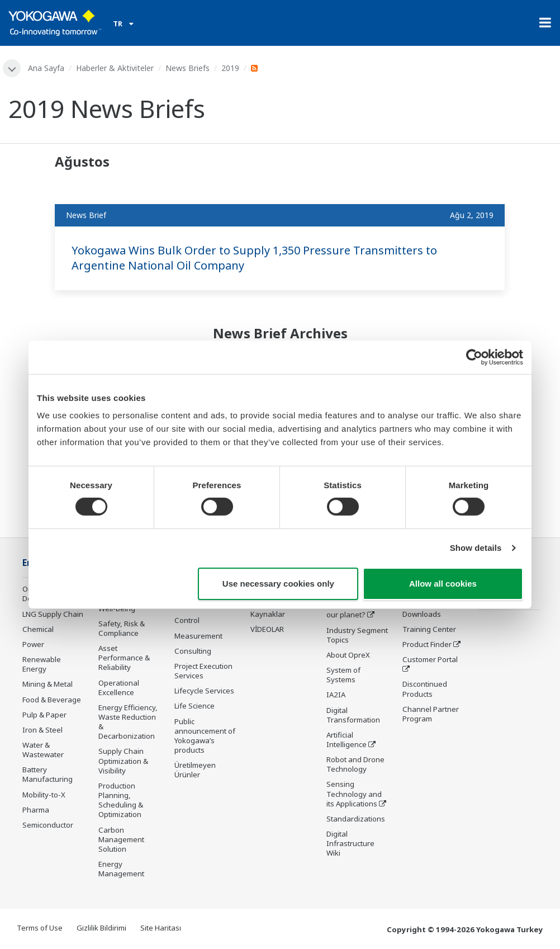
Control (187, 620)
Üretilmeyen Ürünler (195, 770)
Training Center (429, 629)
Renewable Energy (42, 664)
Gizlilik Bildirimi (101, 928)
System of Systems (343, 675)
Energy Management (121, 869)
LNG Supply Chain (53, 614)
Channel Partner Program (431, 714)
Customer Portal (430, 659)
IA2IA (336, 695)
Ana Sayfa (46, 68)
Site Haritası (161, 928)
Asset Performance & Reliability (124, 658)
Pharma (36, 810)
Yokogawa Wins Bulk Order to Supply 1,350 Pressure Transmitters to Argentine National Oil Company (254, 258)
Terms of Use (40, 928)
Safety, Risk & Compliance (122, 628)
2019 (230, 68)
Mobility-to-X (44, 795)
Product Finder (427, 644)
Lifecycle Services (204, 691)
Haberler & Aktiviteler (115, 68)
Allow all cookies (443, 584)
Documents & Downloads (425, 609)
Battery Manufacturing (48, 774)
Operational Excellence (119, 688)
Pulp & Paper (44, 715)
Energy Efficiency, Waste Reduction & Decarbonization (128, 722)
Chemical (38, 629)
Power (33, 644)
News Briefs (188, 68)
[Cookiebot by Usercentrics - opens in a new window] (474, 357)
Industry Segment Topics (357, 635)
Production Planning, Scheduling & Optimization (121, 800)
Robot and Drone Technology (355, 764)
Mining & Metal (48, 684)
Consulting (193, 651)
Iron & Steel (42, 730)
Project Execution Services (203, 671)
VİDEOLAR (267, 629)
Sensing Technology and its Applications (354, 794)
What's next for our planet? (352, 610)
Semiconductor (48, 825)
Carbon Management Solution (121, 839)
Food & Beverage (52, 700)
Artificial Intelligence (347, 740)
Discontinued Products (425, 689)
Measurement (198, 636)
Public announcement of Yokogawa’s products (205, 736)
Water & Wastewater (43, 750)
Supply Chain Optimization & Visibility (123, 761)
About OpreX (348, 655)
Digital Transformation (353, 715)
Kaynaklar (268, 614)
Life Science (194, 706)
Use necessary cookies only (278, 584)
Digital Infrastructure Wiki (350, 843)
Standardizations (356, 819)
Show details (476, 548)
